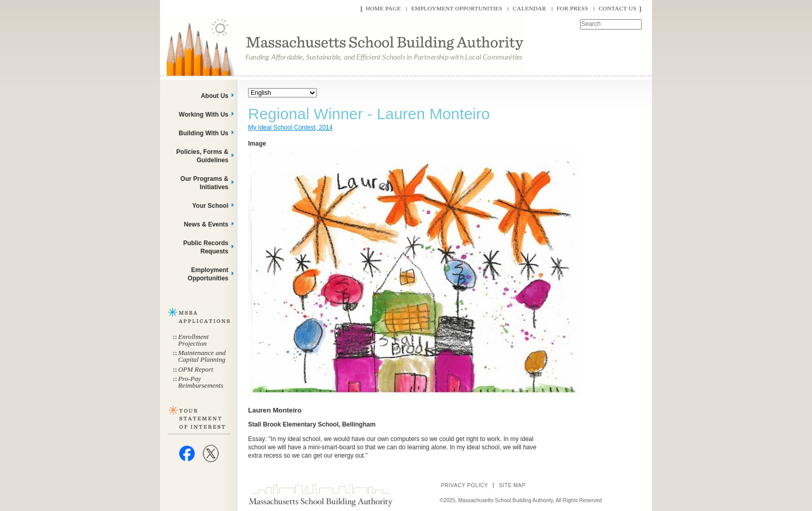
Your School (210, 206)
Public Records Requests (206, 247)
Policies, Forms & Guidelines (202, 156)
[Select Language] (282, 93)
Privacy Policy (464, 485)
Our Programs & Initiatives (204, 183)
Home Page (383, 8)
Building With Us (204, 133)
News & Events (206, 224)
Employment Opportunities (457, 8)
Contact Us (618, 8)
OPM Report (196, 369)
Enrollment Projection (193, 340)
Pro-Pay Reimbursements (201, 382)
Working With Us (204, 115)
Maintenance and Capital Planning (202, 356)
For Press (572, 8)
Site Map (512, 485)
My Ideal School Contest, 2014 (290, 127)
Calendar (529, 8)
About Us (215, 96)
